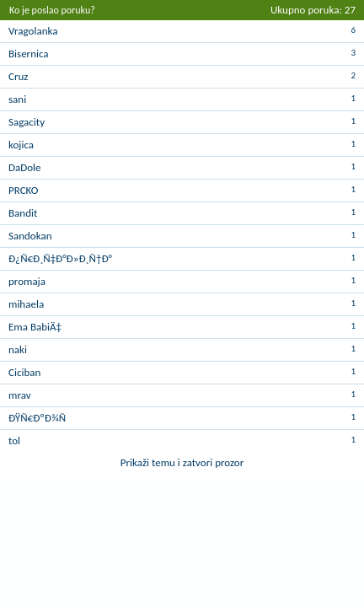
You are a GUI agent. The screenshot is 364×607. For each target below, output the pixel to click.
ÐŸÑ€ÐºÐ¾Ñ (41, 418)
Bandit (23, 213)
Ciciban (24, 372)
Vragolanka (33, 31)
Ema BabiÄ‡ (35, 327)
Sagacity (27, 122)
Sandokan (30, 236)
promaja (27, 281)
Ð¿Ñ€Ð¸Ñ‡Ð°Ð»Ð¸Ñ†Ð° (60, 258)
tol (14, 440)
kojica (21, 145)
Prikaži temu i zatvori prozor (182, 462)
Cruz (18, 76)
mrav (20, 395)
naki (18, 349)
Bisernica (29, 54)
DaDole (25, 167)
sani (17, 99)
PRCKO (23, 190)
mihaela (26, 304)
